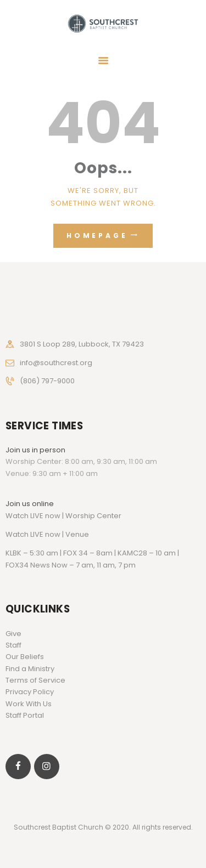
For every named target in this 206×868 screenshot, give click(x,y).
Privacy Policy (30, 692)
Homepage (97, 236)
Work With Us (29, 704)
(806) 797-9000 (47, 381)
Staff (13, 645)
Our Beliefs (25, 657)
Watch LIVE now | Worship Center (63, 516)
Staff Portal (25, 715)
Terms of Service (35, 680)
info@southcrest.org (56, 363)
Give (13, 634)
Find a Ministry (30, 669)
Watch (17, 534)
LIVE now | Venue (60, 534)
